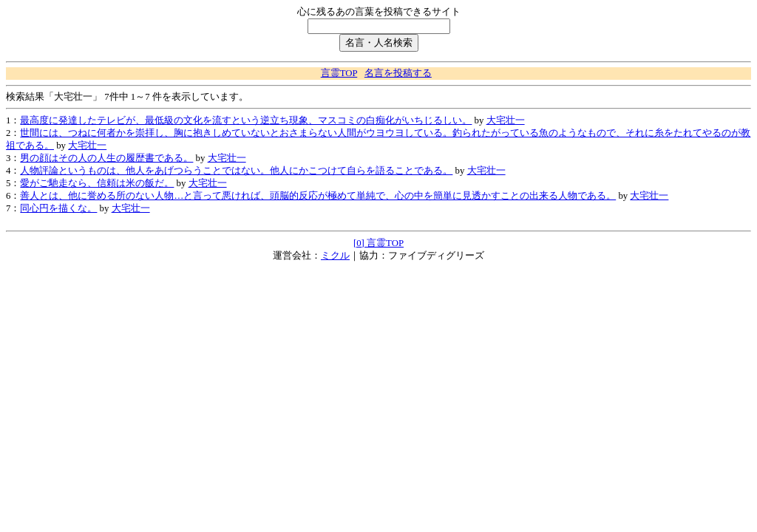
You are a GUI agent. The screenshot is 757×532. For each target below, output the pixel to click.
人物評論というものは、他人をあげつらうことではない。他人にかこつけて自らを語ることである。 (236, 171)
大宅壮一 (506, 120)
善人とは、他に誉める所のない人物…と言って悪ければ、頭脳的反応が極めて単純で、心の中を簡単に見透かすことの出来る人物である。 (318, 196)
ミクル (335, 256)
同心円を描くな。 (58, 208)
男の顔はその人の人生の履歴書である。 (106, 158)
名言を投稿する (398, 73)
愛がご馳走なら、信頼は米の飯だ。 (97, 183)
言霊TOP (339, 73)
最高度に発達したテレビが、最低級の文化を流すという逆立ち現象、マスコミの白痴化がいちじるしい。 (246, 120)
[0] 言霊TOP (378, 243)
